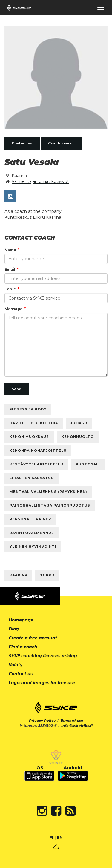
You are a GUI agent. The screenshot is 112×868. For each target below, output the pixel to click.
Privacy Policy (42, 721)
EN (60, 838)
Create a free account (33, 638)
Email (10, 269)
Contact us (22, 143)
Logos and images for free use (42, 683)
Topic (10, 289)
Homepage (21, 620)
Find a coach (23, 647)
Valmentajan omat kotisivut (40, 181)
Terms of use (72, 721)
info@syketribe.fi (77, 726)
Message (14, 309)
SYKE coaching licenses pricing (43, 656)
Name (10, 250)
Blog (14, 629)
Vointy (16, 665)
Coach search (61, 143)
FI (51, 838)
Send (17, 389)
